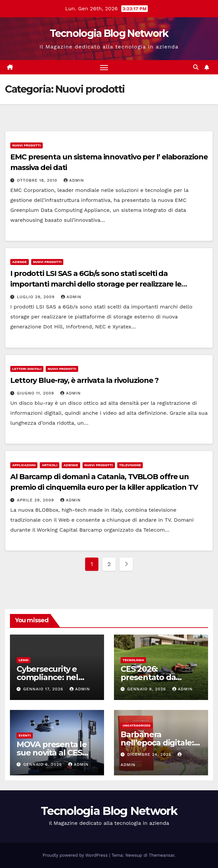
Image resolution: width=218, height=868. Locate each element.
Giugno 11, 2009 (36, 393)
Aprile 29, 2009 (36, 500)
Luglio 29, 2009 (37, 297)
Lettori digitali (27, 369)
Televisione (130, 465)
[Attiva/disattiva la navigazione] (104, 67)
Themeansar (162, 855)
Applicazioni (24, 465)
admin (74, 180)
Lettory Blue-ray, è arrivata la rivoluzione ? (84, 380)
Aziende (20, 262)
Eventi (25, 735)
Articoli (50, 465)
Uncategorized (137, 725)
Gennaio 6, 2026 (43, 764)
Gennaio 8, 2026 (147, 689)
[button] (196, 67)
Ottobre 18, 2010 (38, 180)
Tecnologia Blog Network (109, 33)
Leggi (24, 660)
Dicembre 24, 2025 (150, 754)
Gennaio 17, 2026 (44, 689)
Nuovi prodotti (27, 145)
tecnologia (133, 660)
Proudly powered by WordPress (76, 855)
